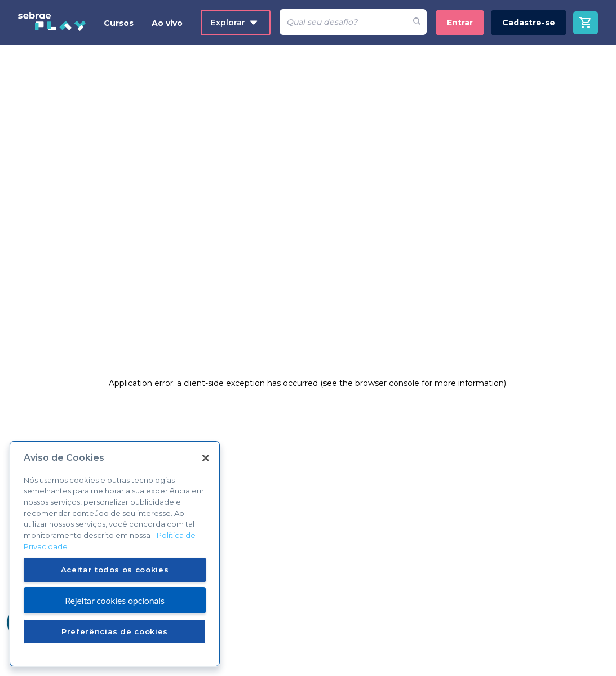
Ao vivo (167, 23)
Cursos (119, 23)
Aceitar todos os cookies (115, 570)
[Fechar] (206, 458)
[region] (115, 554)
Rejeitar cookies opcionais (115, 600)
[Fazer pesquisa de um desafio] (417, 22)
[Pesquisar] (343, 22)
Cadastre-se (529, 23)
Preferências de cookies (115, 631)
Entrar (460, 23)
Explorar (234, 23)
